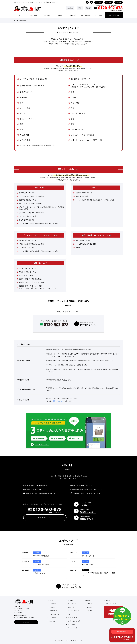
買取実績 (60, 15)
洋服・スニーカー (73, 618)
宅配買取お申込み (122, 631)
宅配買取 (109, 2)
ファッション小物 (73, 628)
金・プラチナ (72, 624)
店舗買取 (118, 2)
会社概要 (108, 600)
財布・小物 (71, 607)
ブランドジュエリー (73, 611)
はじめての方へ (54, 604)
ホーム (51, 600)
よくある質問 (99, 15)
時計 (69, 614)
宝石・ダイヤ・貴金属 (74, 621)
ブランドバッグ (72, 604)
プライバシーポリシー (112, 604)
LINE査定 (99, 2)
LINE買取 (90, 611)
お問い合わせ (53, 621)
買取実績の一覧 (54, 611)
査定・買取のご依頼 (114, 15)
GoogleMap (26, 622)
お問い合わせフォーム (45, 518)
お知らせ (37, 553)
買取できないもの (86, 15)
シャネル (85, 570)
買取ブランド (34, 15)
